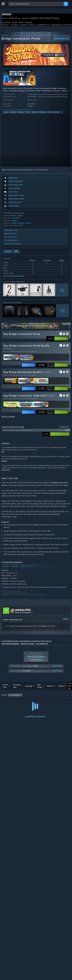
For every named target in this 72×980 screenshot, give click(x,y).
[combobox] (36, 4)
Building (34, 114)
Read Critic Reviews (23, 614)
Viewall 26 (62, 292)
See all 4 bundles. (8, 418)
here (44, 628)
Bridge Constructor (18, 225)
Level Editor (56, 114)
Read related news (11, 235)
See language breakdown (10, 645)
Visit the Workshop (11, 242)
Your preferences (42, 645)
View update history (11, 232)
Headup (30, 108)
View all (66, 620)
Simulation (13, 114)
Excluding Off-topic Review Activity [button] (39, 697)
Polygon (4, 462)
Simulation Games (17, 37)
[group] (36, 698)
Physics (28, 114)
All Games (5, 37)
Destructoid (5, 472)
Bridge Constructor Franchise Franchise (38, 37)
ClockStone (31, 105)
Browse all (64, 428)
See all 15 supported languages (14, 278)
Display (61, 687)
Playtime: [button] (58, 697)
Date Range (40, 687)
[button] (61, 340)
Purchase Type (16, 687)
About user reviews (28, 645)
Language (29, 687)
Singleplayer (43, 114)
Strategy (21, 114)
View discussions (10, 238)
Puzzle (6, 114)
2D (49, 114)
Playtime (50, 687)
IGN (3, 453)
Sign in (4, 171)
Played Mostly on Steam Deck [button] (12, 700)
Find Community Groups (12, 245)
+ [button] (62, 114)
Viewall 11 (63, 312)
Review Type (5, 687)
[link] (45, 366)
